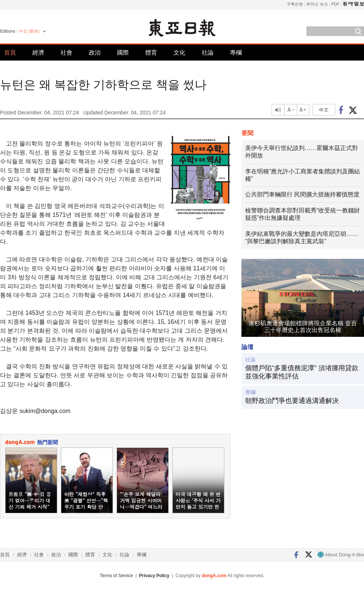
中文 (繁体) (29, 31)
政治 (95, 53)
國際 (123, 53)
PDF (335, 4)
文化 (179, 53)
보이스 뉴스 (317, 4)
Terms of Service (116, 576)
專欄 (236, 53)
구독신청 (295, 4)
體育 (151, 53)
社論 (208, 53)
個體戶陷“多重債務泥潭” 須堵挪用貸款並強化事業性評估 (302, 372)
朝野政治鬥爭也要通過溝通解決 (292, 401)
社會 (66, 53)
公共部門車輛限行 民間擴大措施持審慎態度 (302, 194)
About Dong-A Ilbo (341, 555)
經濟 (38, 53)
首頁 (10, 53)
